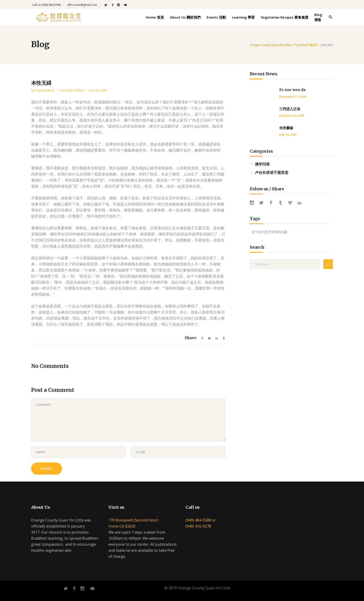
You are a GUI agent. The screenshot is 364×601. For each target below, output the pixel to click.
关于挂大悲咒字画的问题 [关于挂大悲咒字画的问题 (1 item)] (269, 232)
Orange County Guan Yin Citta (270, 45)
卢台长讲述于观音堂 (306, 45)
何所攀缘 (286, 128)
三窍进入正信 (290, 109)
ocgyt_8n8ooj (45, 90)
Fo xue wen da (292, 90)
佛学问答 (262, 164)
